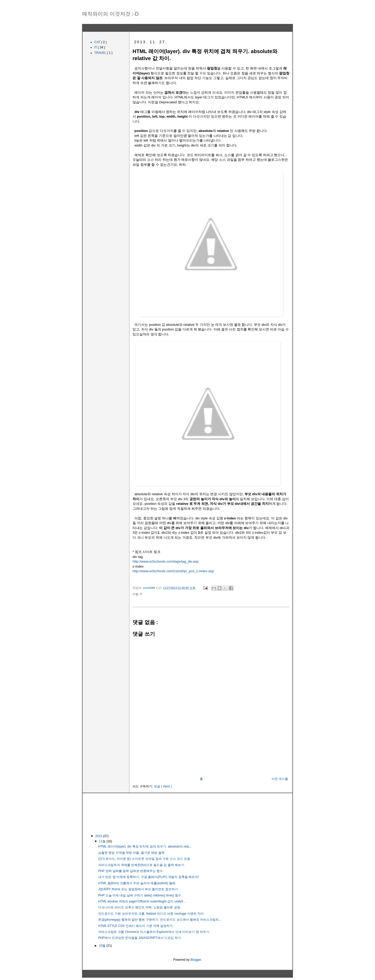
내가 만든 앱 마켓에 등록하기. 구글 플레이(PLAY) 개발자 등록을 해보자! (148, 877)
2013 (99, 836)
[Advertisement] (211, 763)
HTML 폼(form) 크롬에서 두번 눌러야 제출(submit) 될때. (137, 883)
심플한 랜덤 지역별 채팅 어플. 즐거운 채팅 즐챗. (132, 853)
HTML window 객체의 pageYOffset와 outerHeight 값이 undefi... (142, 901)
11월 (103, 841)
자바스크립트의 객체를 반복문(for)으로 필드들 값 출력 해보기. (142, 865)
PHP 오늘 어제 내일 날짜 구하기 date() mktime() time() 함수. (140, 895)
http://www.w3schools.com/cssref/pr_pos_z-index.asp (173, 571)
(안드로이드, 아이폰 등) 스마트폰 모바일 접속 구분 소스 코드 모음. (145, 859)
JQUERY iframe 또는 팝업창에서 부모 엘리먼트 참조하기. (138, 889)
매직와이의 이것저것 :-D (110, 14)
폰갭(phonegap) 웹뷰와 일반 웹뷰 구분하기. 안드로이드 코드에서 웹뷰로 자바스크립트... (160, 920)
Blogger (196, 960)
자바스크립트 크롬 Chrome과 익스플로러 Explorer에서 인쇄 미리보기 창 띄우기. (154, 932)
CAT (98, 42)
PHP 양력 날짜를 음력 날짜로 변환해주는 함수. (131, 871)
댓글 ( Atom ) (163, 786)
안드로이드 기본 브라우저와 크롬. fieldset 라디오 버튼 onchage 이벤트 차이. (151, 914)
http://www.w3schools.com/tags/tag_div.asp (165, 561)
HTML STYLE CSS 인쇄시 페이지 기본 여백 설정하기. (136, 926)
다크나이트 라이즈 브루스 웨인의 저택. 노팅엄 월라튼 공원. (140, 907)
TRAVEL (101, 53)
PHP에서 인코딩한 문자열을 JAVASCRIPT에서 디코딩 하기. (140, 938)
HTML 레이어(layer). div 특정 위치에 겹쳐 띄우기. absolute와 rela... (145, 847)
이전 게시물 (280, 779)
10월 (103, 946)
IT (141, 594)
